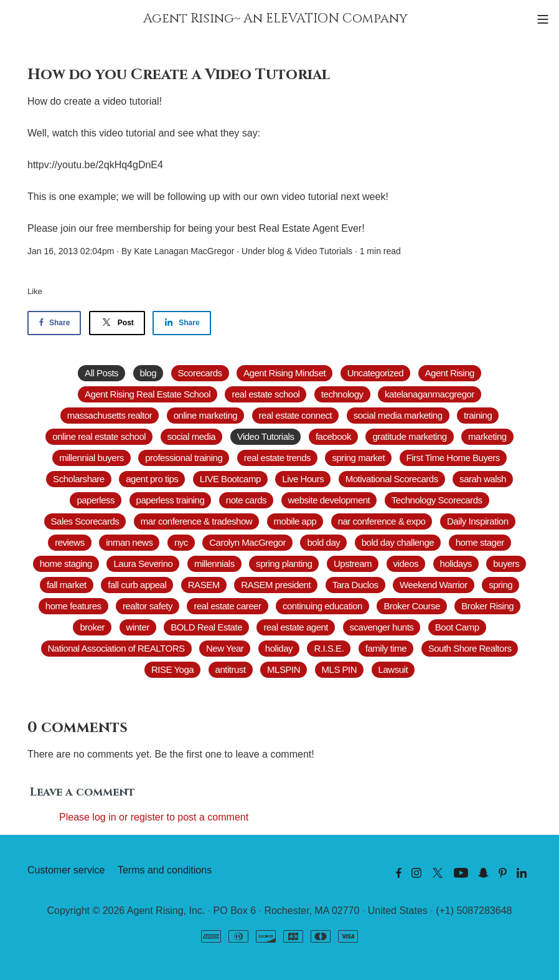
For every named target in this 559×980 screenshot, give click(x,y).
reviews (70, 542)
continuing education (322, 606)
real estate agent (296, 627)
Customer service (66, 870)
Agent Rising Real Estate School (148, 394)
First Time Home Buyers (453, 458)
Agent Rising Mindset (284, 373)
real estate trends (277, 458)
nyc (181, 542)
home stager (480, 542)
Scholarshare (79, 479)
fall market (67, 585)
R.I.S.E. (329, 648)
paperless (96, 500)
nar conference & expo (382, 521)
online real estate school (99, 436)
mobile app (295, 521)
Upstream (353, 564)
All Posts (101, 373)
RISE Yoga (172, 669)
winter (138, 627)
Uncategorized (375, 373)
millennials (214, 564)
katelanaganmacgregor (430, 394)
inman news (129, 542)
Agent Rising (450, 373)
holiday (279, 648)
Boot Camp (457, 627)
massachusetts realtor (110, 415)
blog (276, 251)
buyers (506, 564)
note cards (246, 500)
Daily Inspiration (478, 521)
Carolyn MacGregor (247, 542)
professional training (184, 458)
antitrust (231, 669)
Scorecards (200, 373)
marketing (487, 436)
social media (192, 436)
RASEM (204, 585)
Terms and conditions (165, 870)
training (478, 415)
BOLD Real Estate (206, 627)
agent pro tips (152, 479)
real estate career (227, 606)
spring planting (284, 564)
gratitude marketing (409, 436)
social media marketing (398, 415)
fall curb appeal (137, 585)
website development (329, 500)
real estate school (265, 394)
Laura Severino (143, 564)
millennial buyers (92, 458)
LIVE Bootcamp (230, 479)
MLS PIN (340, 669)
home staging (66, 564)
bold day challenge (398, 542)
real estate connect (296, 415)
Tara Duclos (355, 585)
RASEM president (276, 585)
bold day (323, 542)
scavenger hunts (382, 627)
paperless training (171, 500)
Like (35, 291)
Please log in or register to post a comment (154, 817)
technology (342, 394)
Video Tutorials (324, 251)
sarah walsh (483, 479)
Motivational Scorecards (392, 479)
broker (92, 627)
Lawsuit (393, 669)
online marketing (205, 415)
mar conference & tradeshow (196, 521)
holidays (456, 564)
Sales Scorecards (85, 521)
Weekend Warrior (434, 585)
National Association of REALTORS (116, 648)
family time (386, 648)
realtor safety (148, 606)
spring (500, 585)
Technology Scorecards (437, 500)
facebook (333, 436)
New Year (225, 648)
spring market (358, 458)
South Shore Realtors (470, 648)
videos (406, 564)
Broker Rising (487, 606)
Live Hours (303, 479)
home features (73, 606)
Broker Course (411, 606)
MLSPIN (284, 669)
